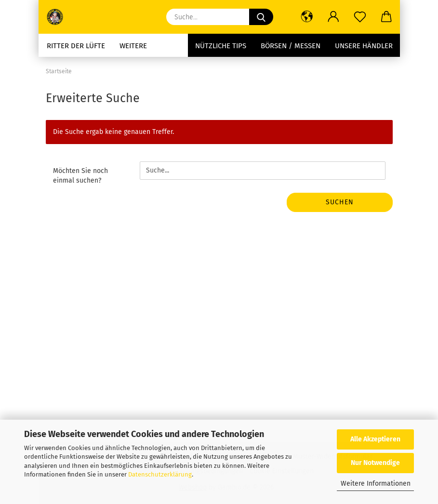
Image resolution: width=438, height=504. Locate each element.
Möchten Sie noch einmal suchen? (80, 176)
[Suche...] (261, 17)
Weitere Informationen (376, 484)
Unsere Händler (364, 46)
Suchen (340, 202)
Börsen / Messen (291, 46)
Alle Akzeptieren (375, 439)
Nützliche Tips (221, 46)
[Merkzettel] (360, 17)
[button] (307, 17)
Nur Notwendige (375, 463)
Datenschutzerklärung (160, 474)
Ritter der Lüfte (76, 46)
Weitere (133, 46)
